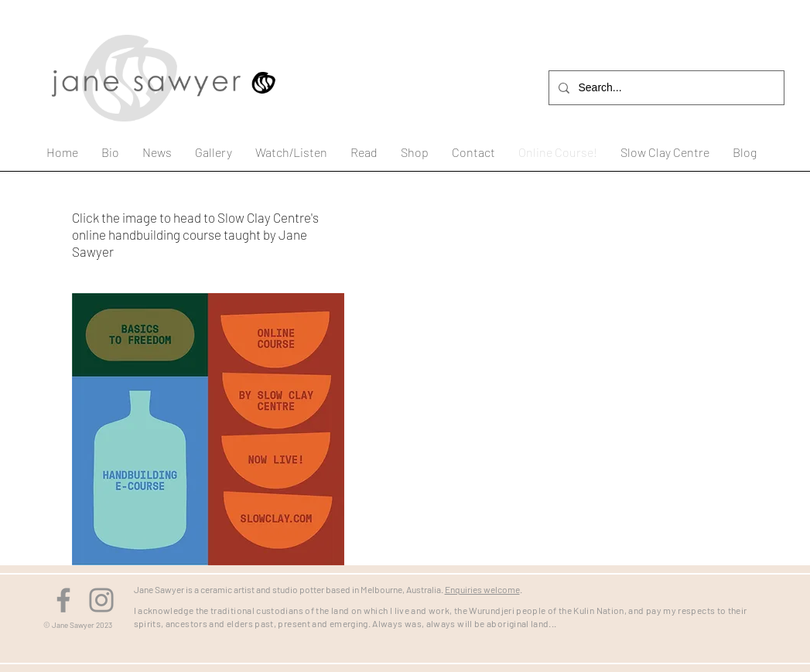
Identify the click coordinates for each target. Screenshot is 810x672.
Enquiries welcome (482, 589)
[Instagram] (101, 600)
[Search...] (665, 88)
